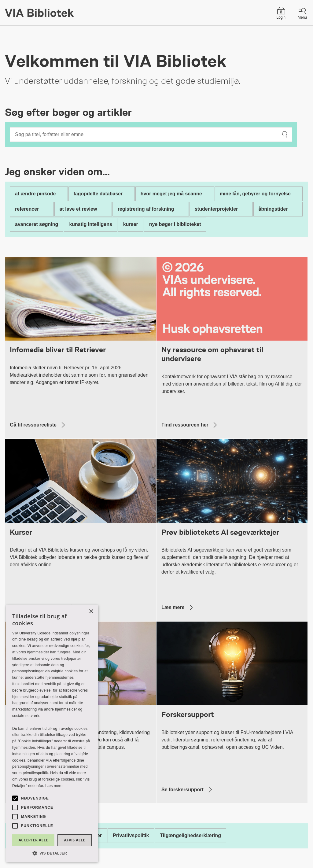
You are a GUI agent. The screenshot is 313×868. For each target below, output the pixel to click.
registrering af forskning (146, 209)
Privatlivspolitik (131, 835)
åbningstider (273, 209)
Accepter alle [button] (33, 840)
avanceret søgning (37, 224)
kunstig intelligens (90, 224)
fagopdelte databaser (98, 194)
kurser (131, 224)
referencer (27, 209)
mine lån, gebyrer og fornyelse (255, 194)
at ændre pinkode (35, 194)
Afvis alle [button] (74, 840)
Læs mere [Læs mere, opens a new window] (54, 786)
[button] (52, 853)
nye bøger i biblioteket (175, 224)
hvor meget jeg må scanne (171, 194)
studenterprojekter (216, 209)
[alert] (52, 733)
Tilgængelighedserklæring (190, 835)
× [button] (91, 612)
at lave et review (78, 209)
